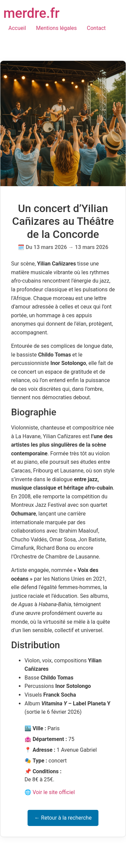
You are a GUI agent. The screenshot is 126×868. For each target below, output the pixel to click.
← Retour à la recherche (63, 818)
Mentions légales (56, 28)
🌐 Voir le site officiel (50, 792)
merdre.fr (31, 13)
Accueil (17, 28)
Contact (96, 28)
